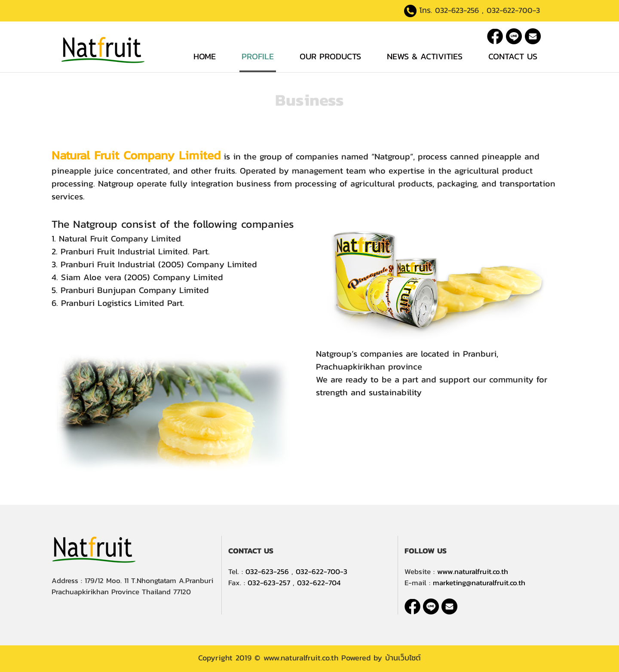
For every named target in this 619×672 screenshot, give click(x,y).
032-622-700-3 (513, 10)
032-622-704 (319, 583)
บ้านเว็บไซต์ (403, 658)
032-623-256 (457, 10)
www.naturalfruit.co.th (473, 571)
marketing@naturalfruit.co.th (479, 583)
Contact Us (513, 56)
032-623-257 (269, 583)
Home (205, 56)
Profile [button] (258, 56)
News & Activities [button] (425, 56)
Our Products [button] (330, 56)
